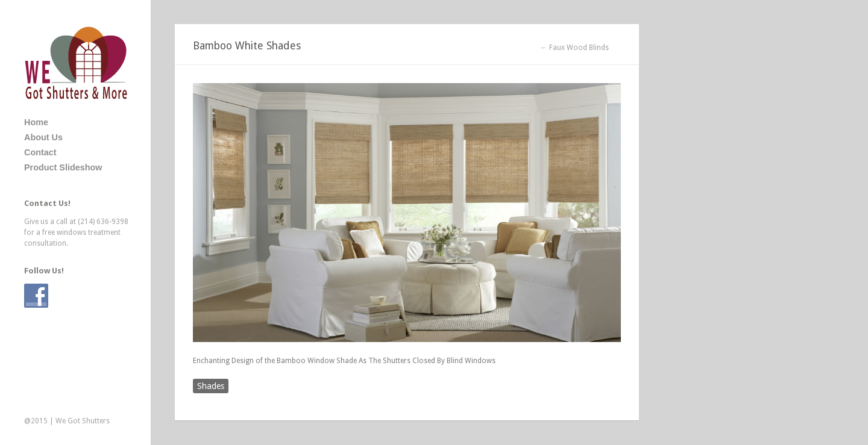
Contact (40, 152)
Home (36, 122)
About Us (43, 137)
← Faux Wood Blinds (574, 48)
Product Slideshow (63, 167)
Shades (211, 386)
